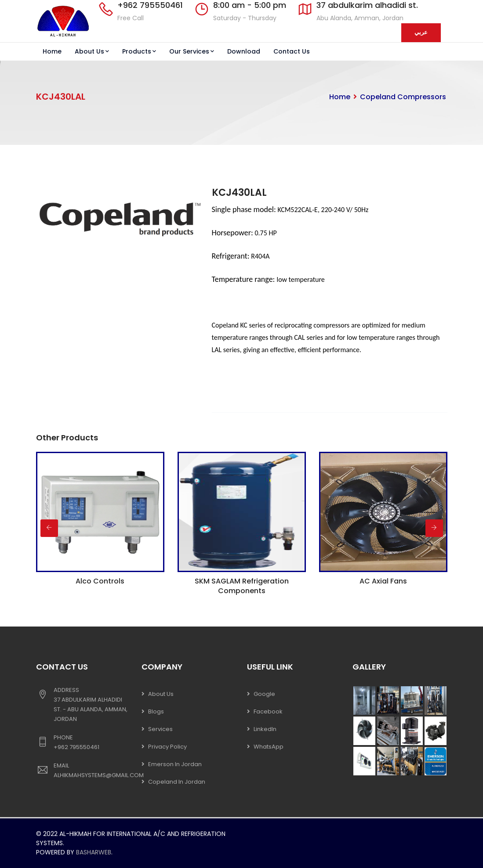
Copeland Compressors (403, 97)
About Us (92, 51)
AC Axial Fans (383, 581)
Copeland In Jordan (177, 782)
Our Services (192, 51)
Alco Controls (100, 581)
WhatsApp (269, 747)
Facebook (268, 711)
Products (139, 51)
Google (264, 694)
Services (160, 729)
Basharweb (94, 852)
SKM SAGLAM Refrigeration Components (242, 586)
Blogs (156, 711)
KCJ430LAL (239, 193)
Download (244, 51)
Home (52, 51)
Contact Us (292, 51)
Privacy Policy (167, 747)
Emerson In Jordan (175, 764)
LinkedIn (265, 729)
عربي (421, 32)
